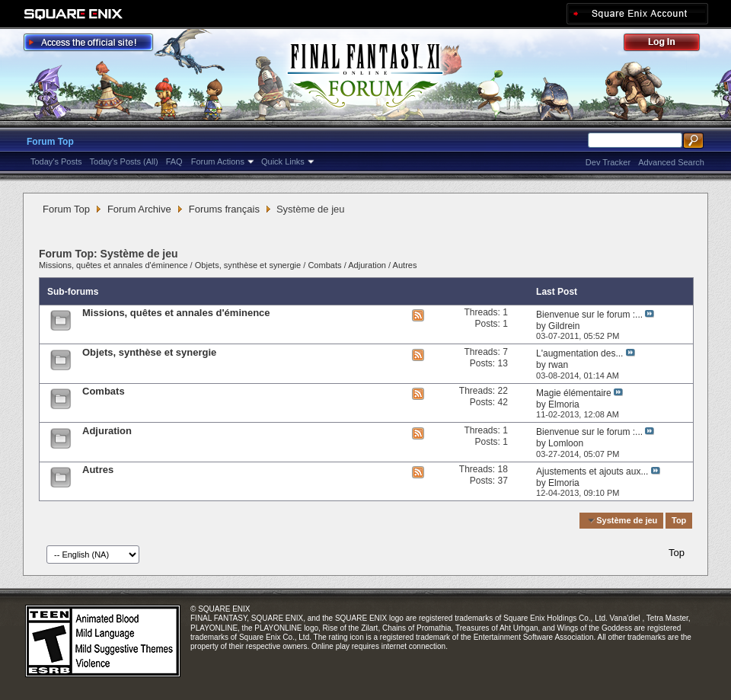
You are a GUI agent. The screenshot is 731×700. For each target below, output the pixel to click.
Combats (324, 265)
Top (679, 520)
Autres (405, 265)
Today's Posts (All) (124, 161)
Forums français (224, 209)
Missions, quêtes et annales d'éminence (113, 265)
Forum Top (50, 142)
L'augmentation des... (579, 353)
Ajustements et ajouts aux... (592, 471)
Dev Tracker (608, 162)
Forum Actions (218, 161)
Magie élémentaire (574, 393)
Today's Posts (56, 161)
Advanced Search (671, 162)
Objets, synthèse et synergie (249, 265)
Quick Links (283, 161)
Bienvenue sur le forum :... (589, 315)
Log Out (669, 45)
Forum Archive (139, 209)
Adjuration (367, 265)
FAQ (174, 161)
